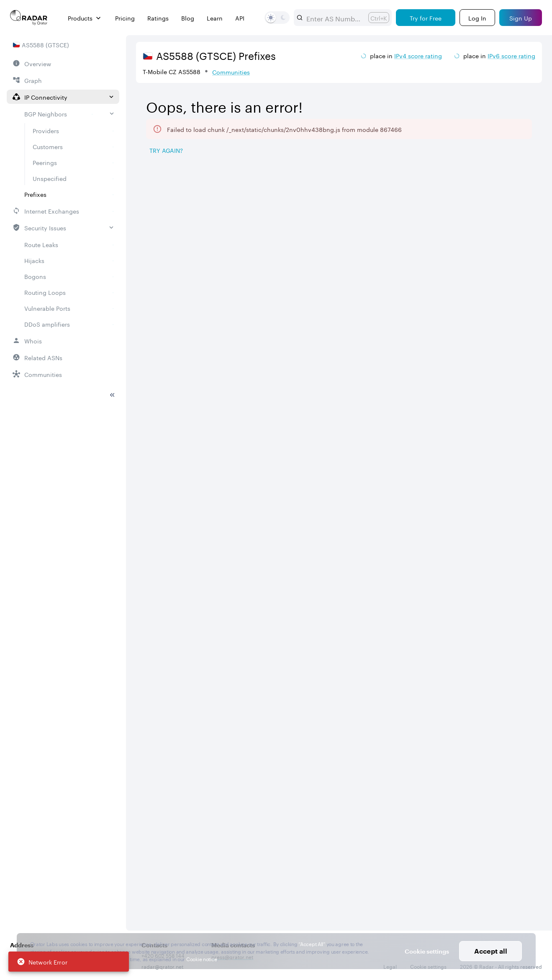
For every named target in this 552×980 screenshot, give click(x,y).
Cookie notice (202, 958)
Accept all (491, 951)
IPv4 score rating (418, 55)
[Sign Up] (521, 18)
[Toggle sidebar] (112, 328)
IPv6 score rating (511, 55)
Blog (188, 18)
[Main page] (29, 18)
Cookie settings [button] (427, 951)
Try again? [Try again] (166, 150)
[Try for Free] (426, 18)
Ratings (158, 18)
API (240, 18)
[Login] (477, 18)
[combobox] (334, 18)
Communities (231, 72)
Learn (215, 18)
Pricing (125, 18)
